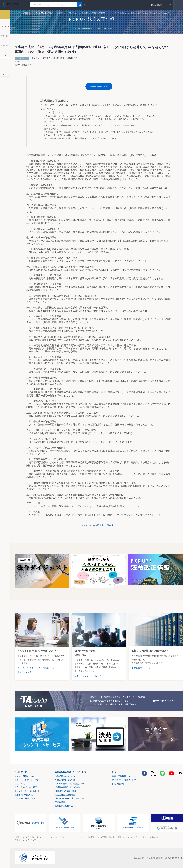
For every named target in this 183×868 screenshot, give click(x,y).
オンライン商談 (25, 672)
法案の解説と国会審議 (65, 795)
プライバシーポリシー (34, 837)
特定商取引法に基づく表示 (111, 837)
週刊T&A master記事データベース (70, 798)
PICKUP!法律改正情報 (44, 13)
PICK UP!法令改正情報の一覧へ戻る (99, 525)
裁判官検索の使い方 (64, 806)
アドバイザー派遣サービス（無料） (34, 668)
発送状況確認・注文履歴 (26, 787)
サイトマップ (31, 840)
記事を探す (28, 13)
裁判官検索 (60, 802)
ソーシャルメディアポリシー (58, 837)
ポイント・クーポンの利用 (27, 791)
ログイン (167, 5)
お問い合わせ (118, 784)
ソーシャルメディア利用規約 (85, 837)
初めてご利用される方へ (26, 776)
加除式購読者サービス (65, 776)
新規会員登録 (156, 5)
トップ (17, 13)
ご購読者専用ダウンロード (67, 780)
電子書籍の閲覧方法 (24, 795)
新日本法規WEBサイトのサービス (71, 772)
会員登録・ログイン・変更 (27, 780)
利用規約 (18, 837)
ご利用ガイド (21, 772)
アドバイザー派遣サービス (124, 780)
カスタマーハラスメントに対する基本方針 (142, 837)
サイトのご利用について (26, 798)
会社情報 (18, 840)
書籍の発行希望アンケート (124, 776)
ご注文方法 (20, 784)
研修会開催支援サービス (86, 676)
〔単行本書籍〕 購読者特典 (67, 787)
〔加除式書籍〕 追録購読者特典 (69, 784)
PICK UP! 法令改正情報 (66, 791)
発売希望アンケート (141, 668)
